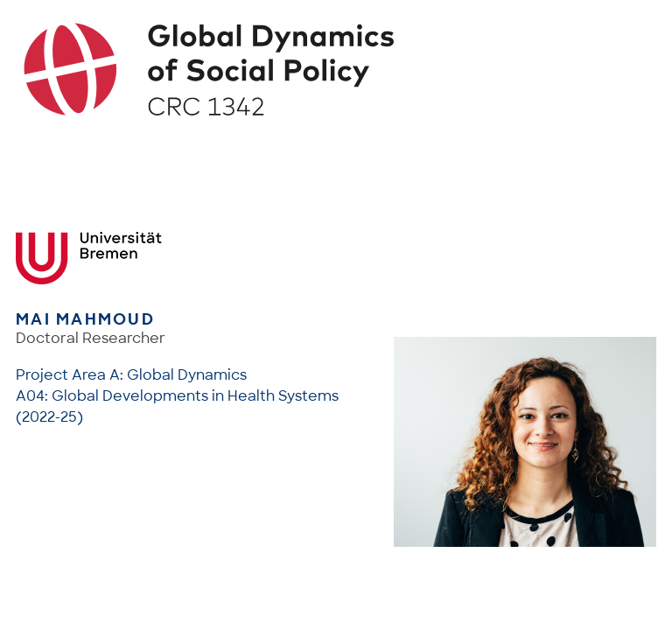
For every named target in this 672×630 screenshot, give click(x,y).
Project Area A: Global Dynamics (131, 375)
